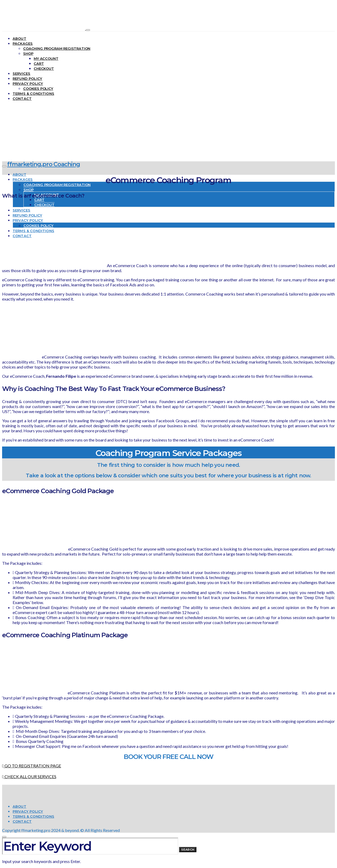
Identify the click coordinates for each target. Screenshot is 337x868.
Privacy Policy (28, 84)
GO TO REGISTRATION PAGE (32, 766)
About (19, 38)
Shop (28, 53)
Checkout (44, 68)
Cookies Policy (38, 89)
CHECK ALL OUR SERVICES (29, 776)
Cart (39, 63)
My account (46, 58)
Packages (23, 43)
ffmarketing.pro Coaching (44, 164)
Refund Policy (27, 79)
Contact (22, 99)
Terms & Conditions (33, 94)
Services (21, 73)
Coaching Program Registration (57, 48)
